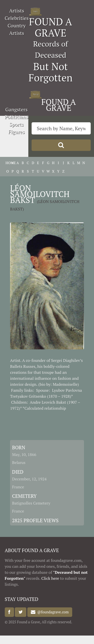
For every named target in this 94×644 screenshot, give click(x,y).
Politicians (17, 117)
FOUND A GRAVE (51, 27)
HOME (8, 163)
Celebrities (17, 18)
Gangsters (16, 109)
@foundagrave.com (52, 612)
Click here (50, 578)
